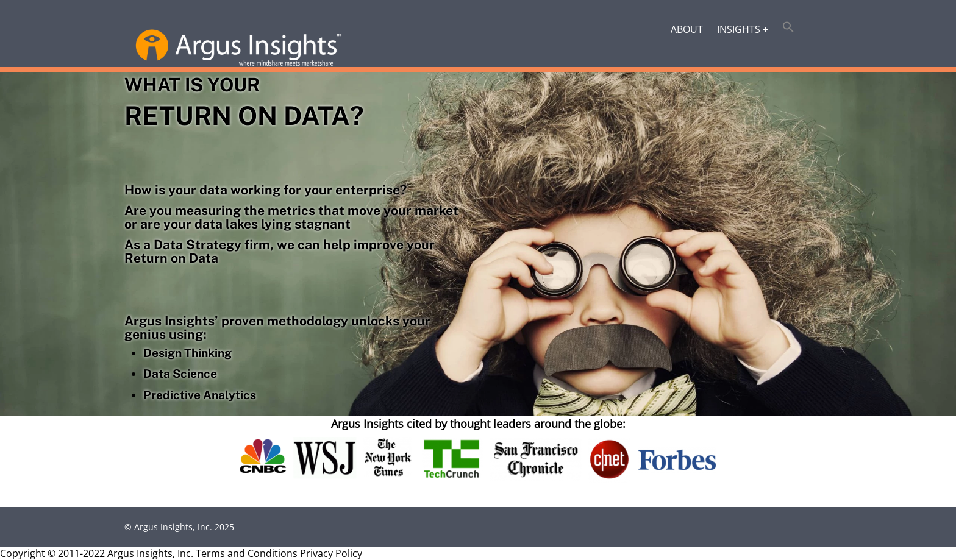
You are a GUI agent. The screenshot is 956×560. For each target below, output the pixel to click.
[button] (789, 28)
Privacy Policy (331, 553)
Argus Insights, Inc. (173, 527)
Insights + (743, 29)
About (687, 29)
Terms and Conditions (247, 553)
